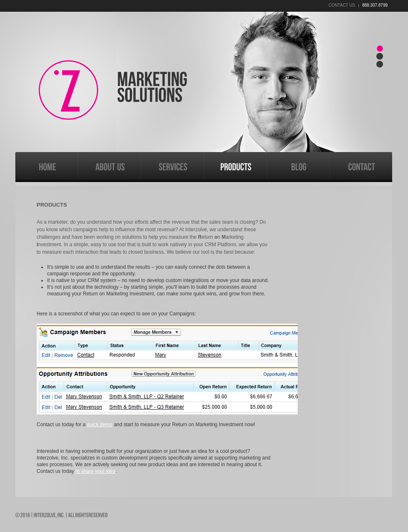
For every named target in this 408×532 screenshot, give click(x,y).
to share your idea (95, 471)
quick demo (100, 425)
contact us (342, 5)
